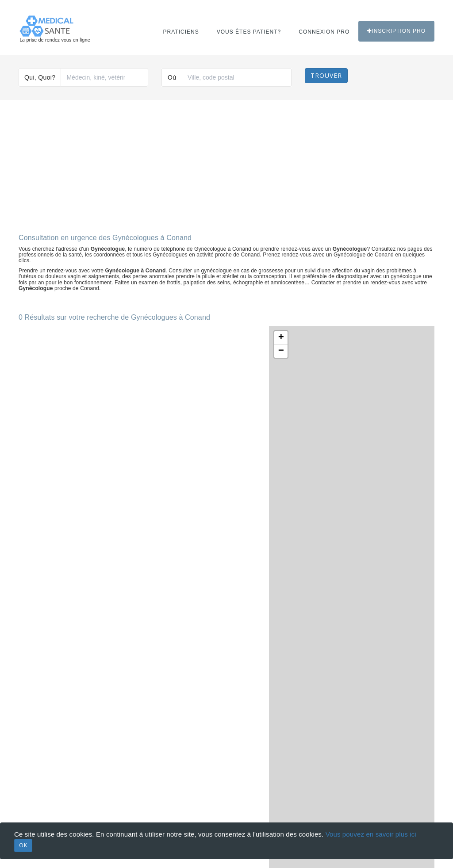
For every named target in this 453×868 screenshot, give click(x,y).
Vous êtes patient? (249, 32)
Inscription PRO (396, 31)
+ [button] (281, 338)
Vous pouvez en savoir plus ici (371, 834)
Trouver (326, 75)
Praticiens (181, 32)
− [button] (281, 351)
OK (23, 845)
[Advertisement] (226, 163)
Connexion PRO (324, 32)
